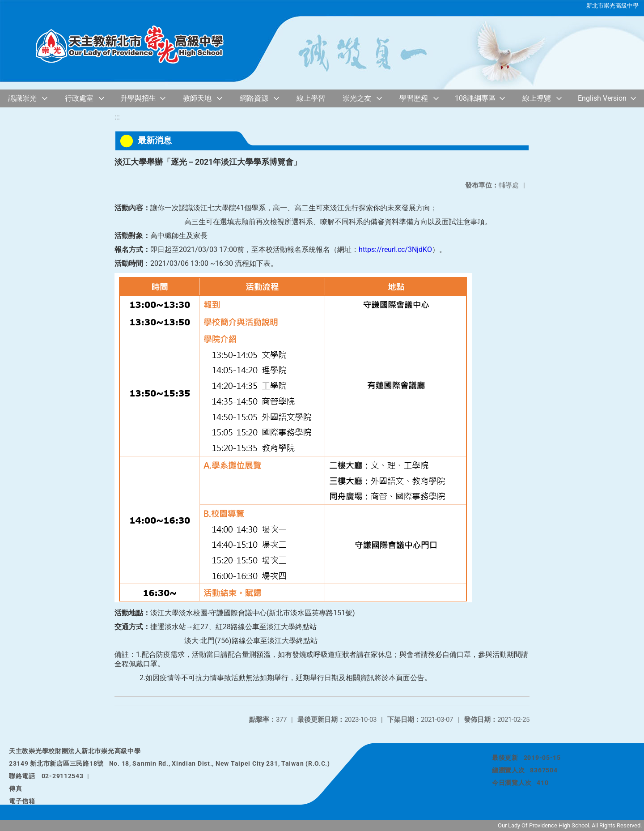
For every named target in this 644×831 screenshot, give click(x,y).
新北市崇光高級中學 (612, 6)
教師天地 (197, 98)
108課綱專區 (475, 98)
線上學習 (311, 98)
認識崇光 (22, 98)
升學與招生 (138, 98)
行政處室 (79, 98)
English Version (602, 98)
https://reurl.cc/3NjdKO (395, 249)
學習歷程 (414, 98)
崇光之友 (357, 98)
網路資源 (254, 98)
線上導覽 (537, 98)
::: (117, 117)
